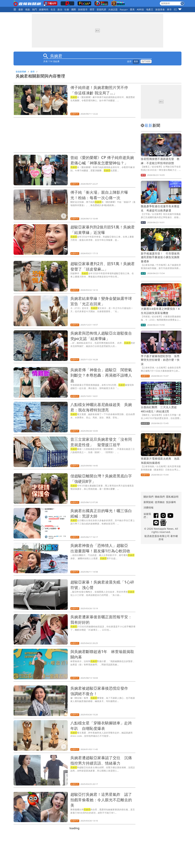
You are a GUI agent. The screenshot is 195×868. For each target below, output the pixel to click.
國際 (74, 9)
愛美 (132, 9)
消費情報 (149, 507)
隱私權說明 (171, 497)
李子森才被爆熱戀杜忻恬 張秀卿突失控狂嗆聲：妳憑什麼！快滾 (160, 360)
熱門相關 (146, 61)
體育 (92, 9)
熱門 (35, 9)
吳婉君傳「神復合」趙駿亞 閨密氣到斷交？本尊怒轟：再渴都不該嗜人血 (101, 375)
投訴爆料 (171, 502)
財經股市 (83, 9)
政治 (60, 9)
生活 (53, 9)
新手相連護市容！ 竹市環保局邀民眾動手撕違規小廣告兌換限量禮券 (160, 257)
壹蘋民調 (101, 9)
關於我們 (149, 497)
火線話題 (113, 9)
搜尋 (33, 72)
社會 (67, 9)
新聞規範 (149, 502)
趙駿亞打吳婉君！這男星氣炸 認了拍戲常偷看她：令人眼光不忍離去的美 (101, 800)
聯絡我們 (160, 497)
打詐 (176, 9)
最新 (21, 9)
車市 (169, 9)
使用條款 (160, 502)
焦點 (28, 9)
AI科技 (140, 9)
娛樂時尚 (44, 9)
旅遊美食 (160, 9)
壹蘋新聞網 (21, 72)
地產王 (150, 9)
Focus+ (124, 10)
